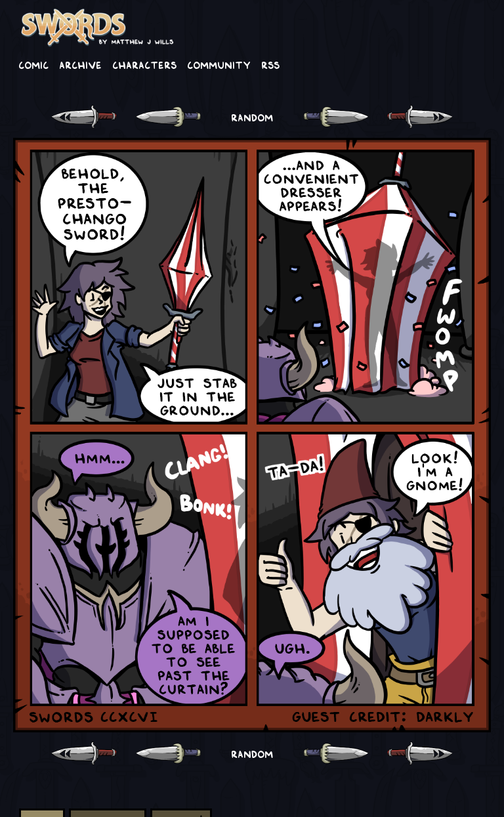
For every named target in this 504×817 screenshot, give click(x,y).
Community (219, 64)
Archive (80, 64)
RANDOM (252, 117)
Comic (33, 64)
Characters (144, 64)
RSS (270, 64)
